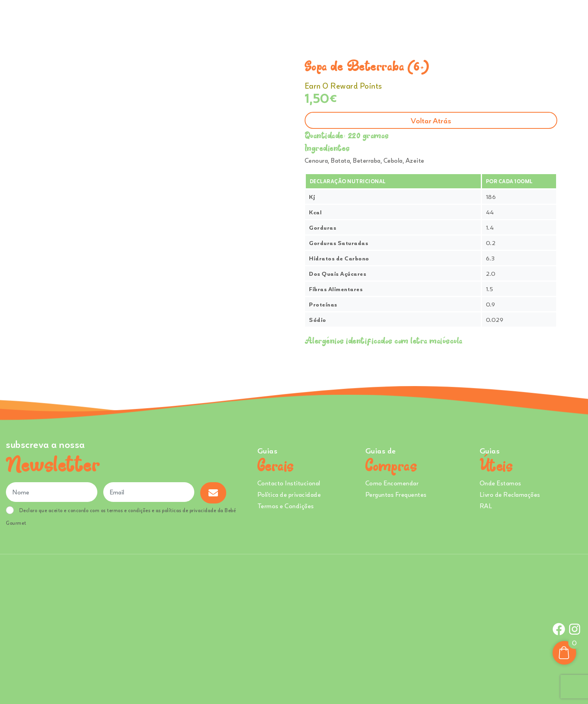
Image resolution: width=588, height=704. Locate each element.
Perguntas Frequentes (396, 494)
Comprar (302, 19)
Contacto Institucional (289, 483)
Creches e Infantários (440, 19)
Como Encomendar (392, 483)
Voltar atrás (431, 120)
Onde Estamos (502, 19)
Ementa (341, 19)
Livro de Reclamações (510, 494)
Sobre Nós (378, 19)
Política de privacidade (289, 494)
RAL (486, 506)
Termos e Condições (286, 506)
